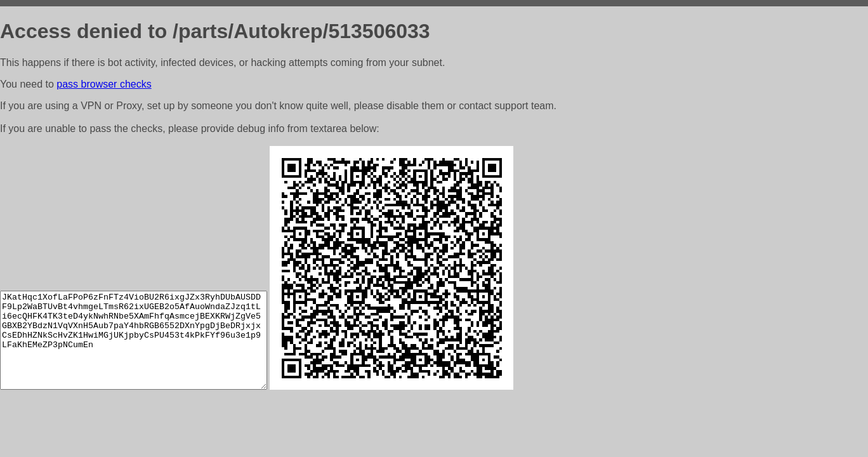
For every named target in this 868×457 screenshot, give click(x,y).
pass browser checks (104, 84)
